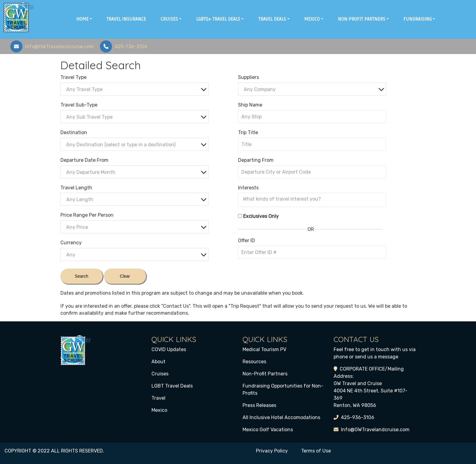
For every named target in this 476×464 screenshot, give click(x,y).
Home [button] (82, 19)
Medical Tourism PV (264, 349)
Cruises (160, 374)
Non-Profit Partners (265, 374)
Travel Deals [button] (272, 19)
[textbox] (136, 89)
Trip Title (248, 132)
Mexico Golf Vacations (268, 430)
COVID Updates (169, 349)
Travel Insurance (126, 19)
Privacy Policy (272, 451)
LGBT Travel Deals (172, 386)
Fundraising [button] (418, 19)
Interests (248, 188)
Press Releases (259, 405)
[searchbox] (314, 199)
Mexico (159, 410)
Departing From (256, 160)
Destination (74, 132)
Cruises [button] (169, 19)
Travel (158, 398)
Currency (71, 243)
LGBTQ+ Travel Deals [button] (218, 19)
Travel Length (76, 188)
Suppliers (248, 77)
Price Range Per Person (87, 215)
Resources (254, 362)
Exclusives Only (261, 216)
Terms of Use (316, 451)
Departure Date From (84, 160)
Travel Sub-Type (79, 105)
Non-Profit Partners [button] (362, 19)
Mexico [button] (312, 19)
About (158, 362)
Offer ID (246, 240)
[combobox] (134, 89)
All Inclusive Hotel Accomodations (281, 417)
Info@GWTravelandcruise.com (375, 430)
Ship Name (250, 105)
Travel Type (73, 77)
